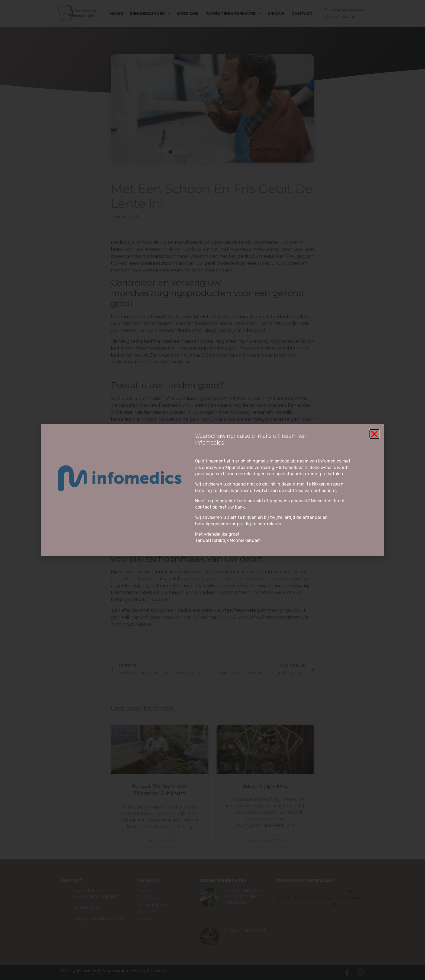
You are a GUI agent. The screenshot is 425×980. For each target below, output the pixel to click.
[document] (212, 490)
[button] (374, 434)
